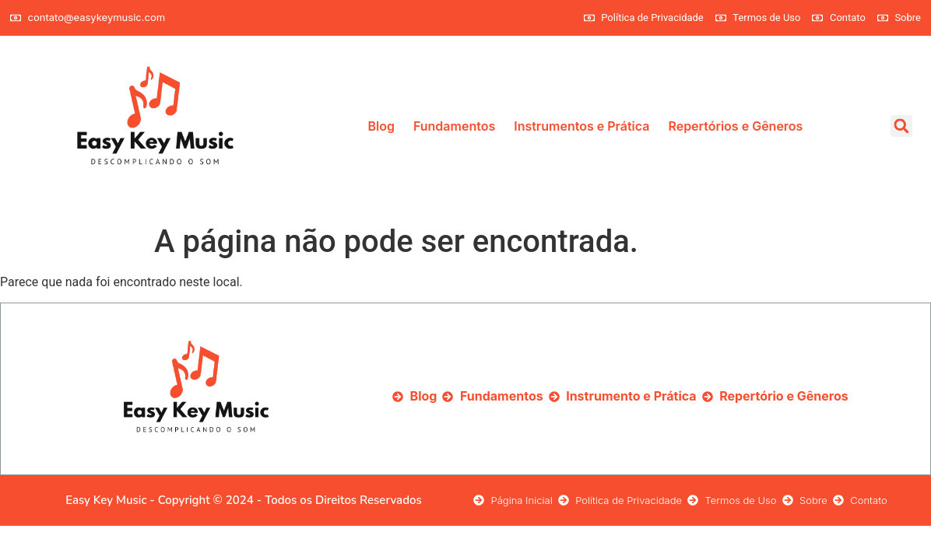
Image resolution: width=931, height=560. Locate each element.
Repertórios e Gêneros (735, 126)
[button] (901, 126)
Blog (381, 126)
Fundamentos (454, 126)
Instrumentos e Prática (581, 126)
